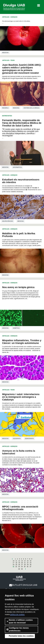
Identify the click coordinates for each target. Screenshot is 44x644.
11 (16, 561)
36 (27, 567)
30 (31, 565)
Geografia (17, 439)
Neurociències (8, 221)
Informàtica (17, 167)
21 (25, 563)
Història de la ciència (31, 108)
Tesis (13, 60)
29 (28, 565)
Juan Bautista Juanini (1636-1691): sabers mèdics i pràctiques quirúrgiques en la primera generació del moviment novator (22, 69)
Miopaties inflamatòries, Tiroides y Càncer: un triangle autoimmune (22, 342)
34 (22, 567)
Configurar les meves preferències (17, 629)
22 (28, 563)
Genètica (16, 328)
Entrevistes (7, 116)
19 (19, 563)
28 (25, 565)
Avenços (14, 17)
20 (22, 563)
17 (13, 563)
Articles (6, 17)
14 (25, 561)
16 (31, 561)
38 (19, 569)
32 (16, 567)
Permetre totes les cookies (20, 636)
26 (19, 565)
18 (16, 563)
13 (22, 561)
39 (22, 569)
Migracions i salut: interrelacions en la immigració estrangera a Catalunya (21, 397)
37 (30, 567)
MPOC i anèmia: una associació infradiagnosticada (20, 508)
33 (19, 567)
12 (19, 561)
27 (22, 565)
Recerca (5, 108)
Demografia (29, 439)
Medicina (5, 53)
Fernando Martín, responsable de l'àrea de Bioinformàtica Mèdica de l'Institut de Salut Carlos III (22, 123)
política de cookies (17, 614)
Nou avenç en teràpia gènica (18, 287)
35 (25, 567)
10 (13, 561)
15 (28, 561)
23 (31, 563)
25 (16, 565)
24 (13, 565)
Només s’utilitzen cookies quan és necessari (19, 621)
